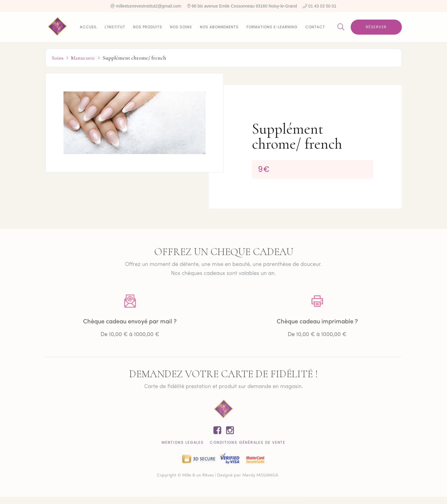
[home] (57, 27)
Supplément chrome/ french (134, 58)
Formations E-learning (272, 27)
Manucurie (83, 58)
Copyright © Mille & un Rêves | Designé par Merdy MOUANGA (217, 479)
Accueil (88, 27)
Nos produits (148, 27)
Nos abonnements (219, 27)
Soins (58, 58)
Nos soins (181, 27)
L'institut (115, 27)
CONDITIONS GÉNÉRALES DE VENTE (248, 446)
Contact (315, 27)
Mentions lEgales (183, 446)
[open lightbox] (135, 123)
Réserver (376, 27)
